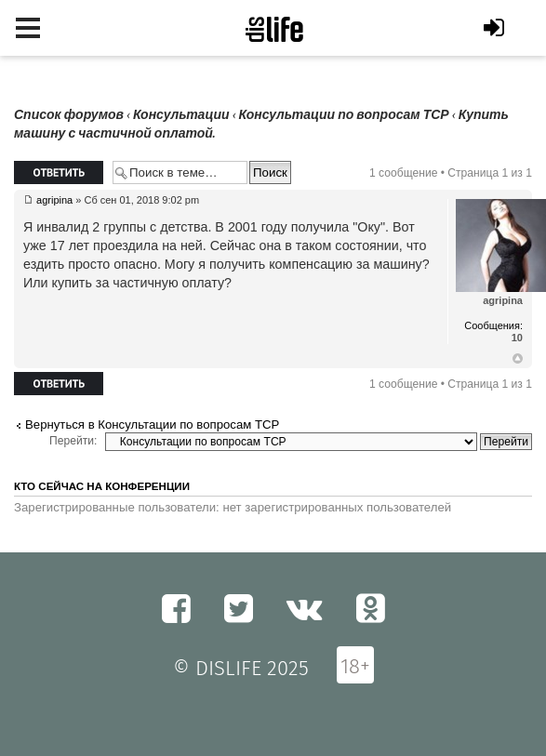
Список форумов (69, 115)
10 (517, 338)
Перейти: (73, 441)
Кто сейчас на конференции (102, 486)
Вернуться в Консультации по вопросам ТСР (152, 424)
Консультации (181, 115)
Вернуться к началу (518, 359)
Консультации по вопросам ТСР (344, 115)
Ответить (59, 172)
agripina (54, 200)
